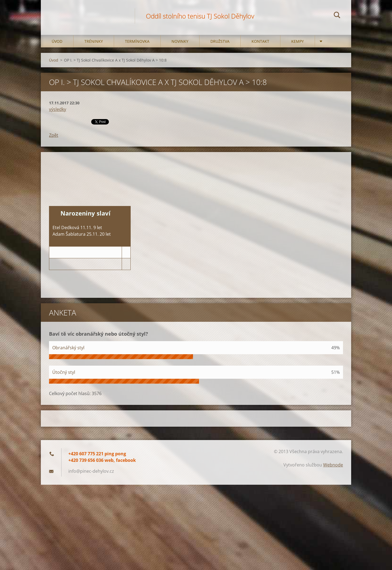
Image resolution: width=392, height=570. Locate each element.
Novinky (180, 41)
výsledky (58, 109)
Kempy (298, 41)
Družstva (220, 41)
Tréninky (94, 41)
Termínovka (137, 41)
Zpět (54, 135)
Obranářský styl (68, 348)
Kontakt (260, 41)
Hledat (337, 16)
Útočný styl (64, 372)
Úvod (57, 41)
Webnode (333, 465)
